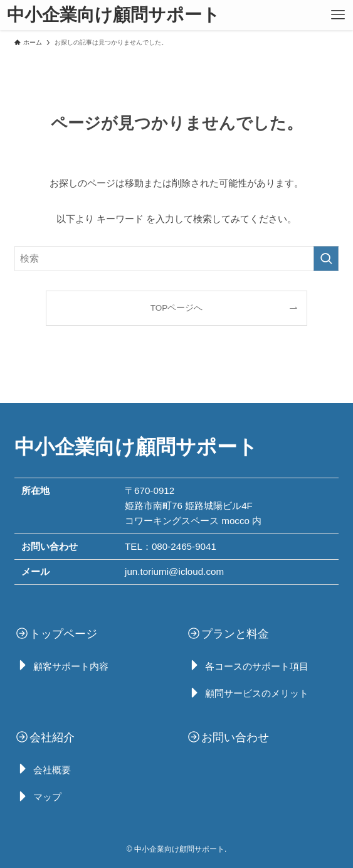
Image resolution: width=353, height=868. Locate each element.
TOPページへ (177, 308)
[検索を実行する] (326, 259)
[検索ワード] (177, 259)
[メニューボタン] (338, 15)
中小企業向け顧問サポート (113, 15)
